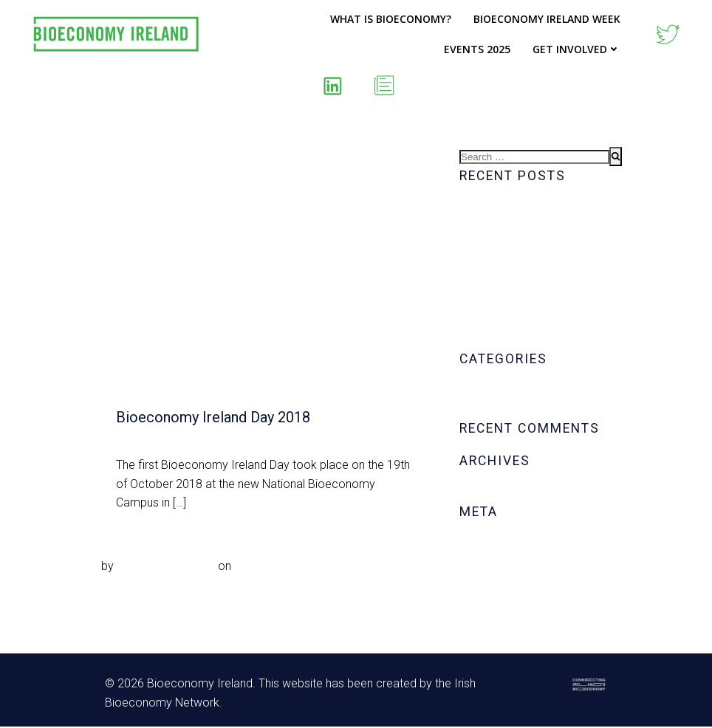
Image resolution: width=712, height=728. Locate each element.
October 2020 (495, 492)
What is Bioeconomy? (391, 19)
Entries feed (491, 562)
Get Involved (576, 49)
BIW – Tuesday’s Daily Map (530, 339)
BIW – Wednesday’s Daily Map (539, 207)
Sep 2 (249, 566)
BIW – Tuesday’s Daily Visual (534, 320)
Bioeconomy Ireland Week (547, 19)
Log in (475, 542)
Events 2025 (477, 49)
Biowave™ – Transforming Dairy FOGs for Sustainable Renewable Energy (541, 283)
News (475, 409)
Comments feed (501, 581)
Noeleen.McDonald (166, 566)
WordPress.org (499, 599)
